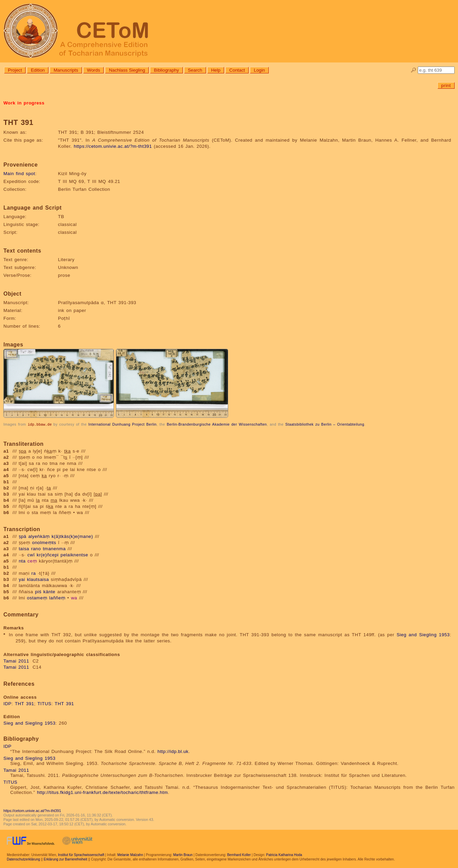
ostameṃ (37, 597)
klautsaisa (38, 579)
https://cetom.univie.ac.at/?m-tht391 (113, 146)
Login (259, 70)
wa (74, 597)
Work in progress (24, 103)
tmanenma (54, 548)
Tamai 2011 (16, 661)
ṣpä (23, 536)
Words (93, 70)
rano (36, 548)
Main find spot (19, 174)
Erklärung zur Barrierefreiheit (65, 859)
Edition (38, 70)
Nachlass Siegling (127, 70)
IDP (8, 703)
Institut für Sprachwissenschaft (81, 855)
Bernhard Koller (239, 855)
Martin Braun (183, 855)
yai (22, 579)
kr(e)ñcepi (48, 554)
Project (15, 70)
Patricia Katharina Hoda (284, 855)
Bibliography (166, 70)
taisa (24, 548)
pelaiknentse (75, 554)
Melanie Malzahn (130, 855)
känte (49, 591)
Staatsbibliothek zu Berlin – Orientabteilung (325, 424)
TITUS (45, 703)
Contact (237, 70)
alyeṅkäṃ (39, 536)
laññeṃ (57, 597)
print (446, 86)
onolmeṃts (44, 542)
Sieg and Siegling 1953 (423, 634)
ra (34, 573)
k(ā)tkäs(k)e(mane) (72, 536)
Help (216, 70)
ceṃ (32, 561)
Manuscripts (66, 70)
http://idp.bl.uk (173, 751)
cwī (31, 554)
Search (195, 70)
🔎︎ (413, 70)
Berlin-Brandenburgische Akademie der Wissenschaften (217, 424)
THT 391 (24, 703)
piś (38, 591)
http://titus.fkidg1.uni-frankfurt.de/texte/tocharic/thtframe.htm (102, 792)
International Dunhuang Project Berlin (122, 424)
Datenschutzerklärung (23, 859)
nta (22, 561)
